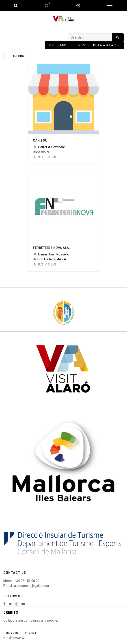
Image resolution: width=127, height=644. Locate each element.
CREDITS (11, 613)
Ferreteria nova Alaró (53, 248)
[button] (84, 45)
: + (14, 581)
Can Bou (40, 140)
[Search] (118, 37)
